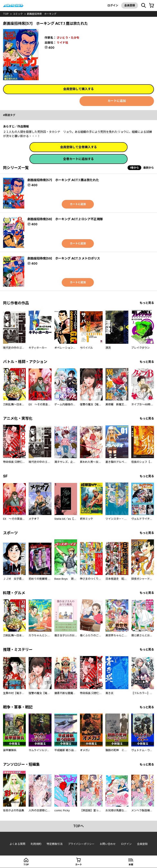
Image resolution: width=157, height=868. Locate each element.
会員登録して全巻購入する (78, 147)
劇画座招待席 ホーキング (42, 14)
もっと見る (147, 303)
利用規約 (36, 844)
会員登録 (130, 5)
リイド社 (62, 42)
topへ (78, 826)
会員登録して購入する (78, 89)
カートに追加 (117, 101)
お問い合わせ (108, 844)
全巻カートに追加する (78, 159)
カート (79, 865)
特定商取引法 (55, 844)
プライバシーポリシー (81, 844)
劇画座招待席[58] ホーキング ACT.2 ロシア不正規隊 (65, 219)
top (6, 14)
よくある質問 (17, 844)
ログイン (113, 5)
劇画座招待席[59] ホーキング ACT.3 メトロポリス (64, 258)
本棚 (131, 865)
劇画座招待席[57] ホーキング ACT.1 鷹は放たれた (63, 180)
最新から (149, 168)
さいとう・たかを (68, 38)
